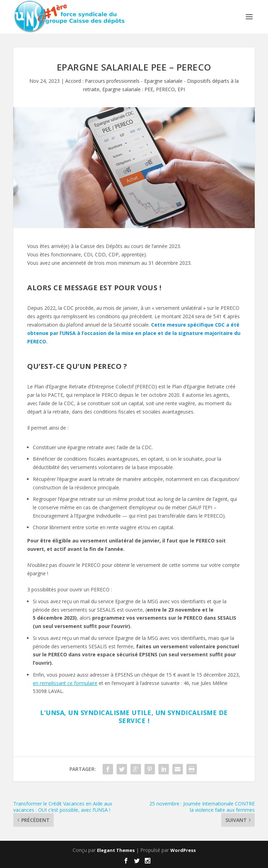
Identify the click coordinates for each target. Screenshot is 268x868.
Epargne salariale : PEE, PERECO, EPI (144, 89)
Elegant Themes (116, 850)
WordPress (183, 850)
